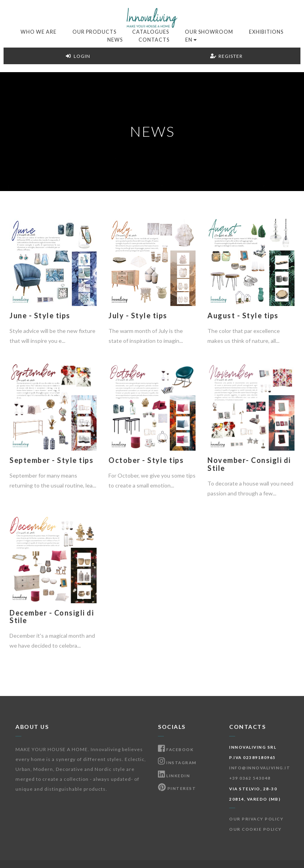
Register (226, 56)
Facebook (176, 749)
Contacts (154, 40)
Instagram (177, 763)
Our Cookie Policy (256, 829)
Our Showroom (209, 32)
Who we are (39, 32)
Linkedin (174, 776)
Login (78, 56)
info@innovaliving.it (260, 768)
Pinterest (177, 788)
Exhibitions (266, 32)
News (115, 40)
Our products (94, 32)
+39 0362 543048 (250, 778)
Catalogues (151, 32)
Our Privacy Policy (256, 819)
